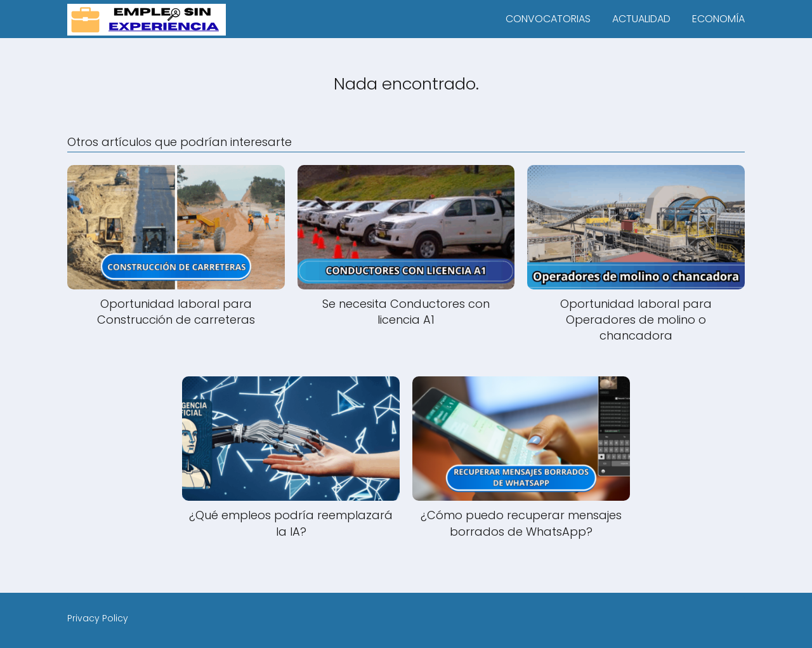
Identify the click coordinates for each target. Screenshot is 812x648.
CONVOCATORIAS (548, 19)
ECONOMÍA (718, 19)
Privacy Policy (98, 618)
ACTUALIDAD (641, 19)
